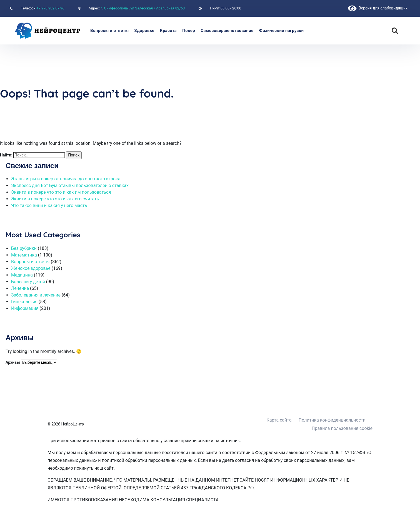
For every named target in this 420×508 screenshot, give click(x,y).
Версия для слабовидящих (378, 8)
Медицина (22, 275)
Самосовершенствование (227, 31)
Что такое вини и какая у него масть (49, 206)
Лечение (20, 288)
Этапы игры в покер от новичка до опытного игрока (66, 179)
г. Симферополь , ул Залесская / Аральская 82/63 (143, 8)
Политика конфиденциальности (332, 420)
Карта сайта (279, 420)
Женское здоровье (31, 268)
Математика (24, 255)
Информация (25, 308)
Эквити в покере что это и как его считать (55, 199)
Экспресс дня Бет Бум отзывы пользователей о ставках (70, 185)
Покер (189, 31)
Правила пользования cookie (342, 428)
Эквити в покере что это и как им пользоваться (61, 192)
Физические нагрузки (282, 31)
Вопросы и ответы (110, 31)
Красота (168, 31)
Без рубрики (24, 248)
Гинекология (24, 302)
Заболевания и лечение (36, 295)
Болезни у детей (28, 282)
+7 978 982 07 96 (50, 8)
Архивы (13, 362)
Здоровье (144, 31)
